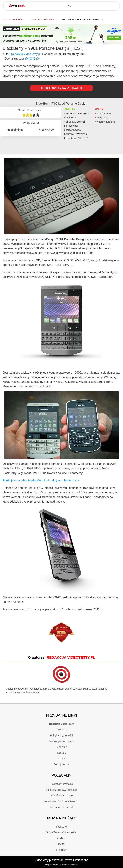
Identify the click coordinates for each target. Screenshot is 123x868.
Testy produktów (14, 19)
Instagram (61, 850)
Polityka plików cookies (61, 741)
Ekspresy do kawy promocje (61, 790)
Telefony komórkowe (43, 19)
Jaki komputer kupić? (61, 807)
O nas (61, 758)
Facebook (61, 827)
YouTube (61, 838)
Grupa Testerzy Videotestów (62, 832)
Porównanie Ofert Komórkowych (62, 801)
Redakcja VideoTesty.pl (26, 54)
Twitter (61, 844)
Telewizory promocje (62, 784)
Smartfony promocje (61, 795)
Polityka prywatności (62, 735)
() (29, 59)
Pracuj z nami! (62, 764)
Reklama (61, 730)
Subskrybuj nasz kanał (62, 88)
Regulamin (62, 747)
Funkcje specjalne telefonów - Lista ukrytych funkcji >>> (41, 480)
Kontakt (61, 753)
